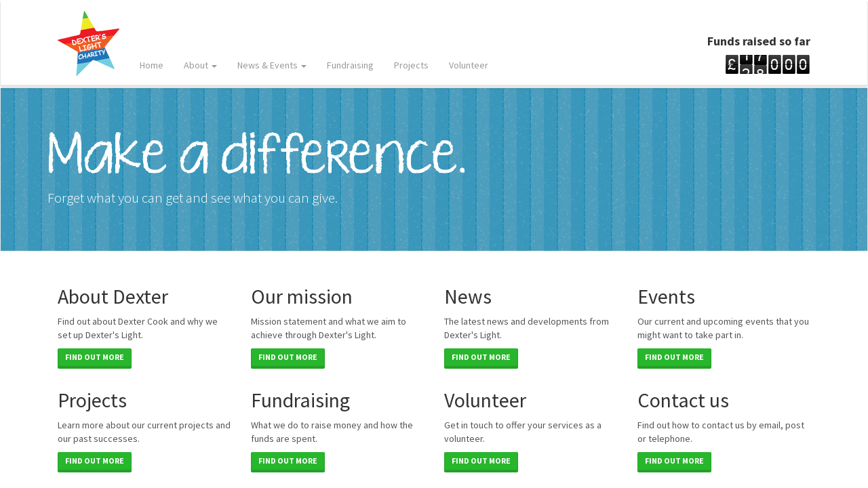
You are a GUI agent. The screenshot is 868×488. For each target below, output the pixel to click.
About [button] (200, 65)
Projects (411, 65)
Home (152, 65)
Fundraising (350, 65)
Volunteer (469, 65)
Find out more (95, 357)
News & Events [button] (272, 65)
